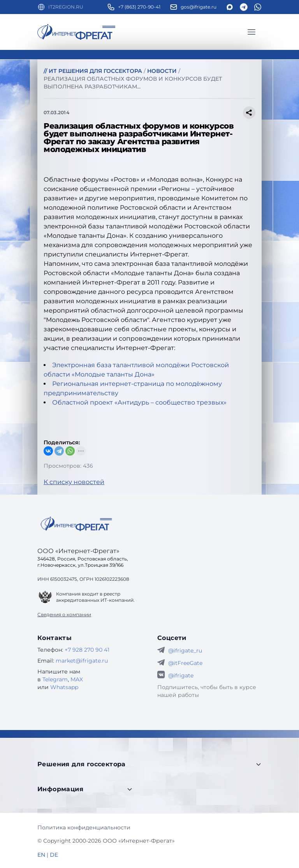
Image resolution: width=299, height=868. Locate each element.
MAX (77, 679)
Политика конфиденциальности (84, 827)
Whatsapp (64, 687)
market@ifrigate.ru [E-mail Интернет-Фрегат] (82, 661)
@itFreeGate (185, 663)
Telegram (55, 679)
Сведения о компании (64, 614)
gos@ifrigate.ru (199, 7)
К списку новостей (74, 482)
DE (54, 855)
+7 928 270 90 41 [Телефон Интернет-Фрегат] (87, 650)
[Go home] (76, 524)
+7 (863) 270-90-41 (139, 7)
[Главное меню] (252, 32)
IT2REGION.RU (66, 7)
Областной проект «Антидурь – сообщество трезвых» (139, 402)
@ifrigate (181, 675)
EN (41, 855)
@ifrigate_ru (185, 651)
